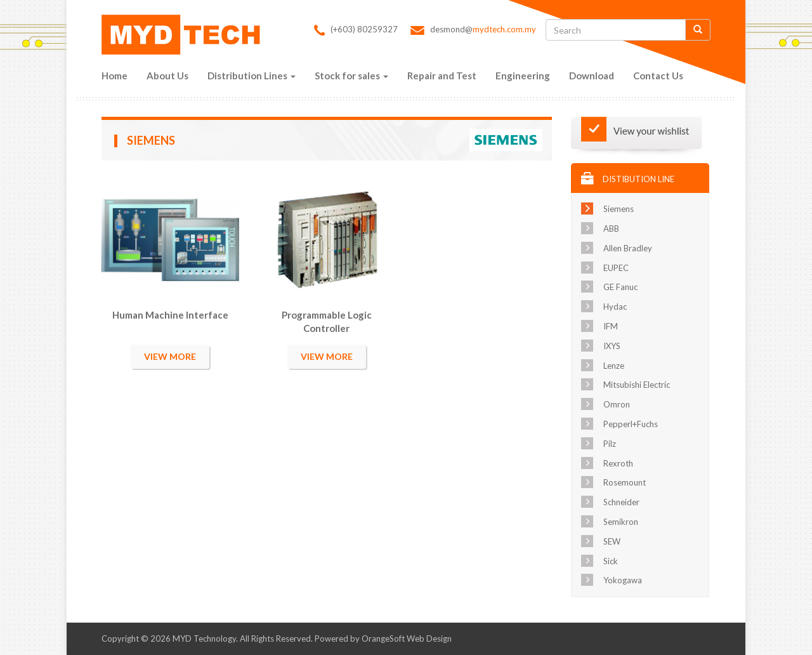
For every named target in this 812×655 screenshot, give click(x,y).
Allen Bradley (628, 248)
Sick (611, 561)
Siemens (619, 209)
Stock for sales (351, 76)
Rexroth (618, 463)
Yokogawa (623, 580)
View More (170, 356)
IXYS (612, 346)
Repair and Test (442, 76)
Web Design (429, 638)
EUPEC (616, 268)
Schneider (621, 502)
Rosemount (625, 482)
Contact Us (658, 76)
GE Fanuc (620, 287)
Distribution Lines (252, 76)
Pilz (610, 444)
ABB (611, 228)
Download (592, 76)
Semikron (621, 522)
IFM (611, 326)
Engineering (523, 76)
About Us (167, 76)
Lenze (614, 366)
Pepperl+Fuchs (631, 424)
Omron (617, 404)
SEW (612, 541)
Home (115, 76)
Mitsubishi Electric (637, 385)
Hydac (615, 307)
